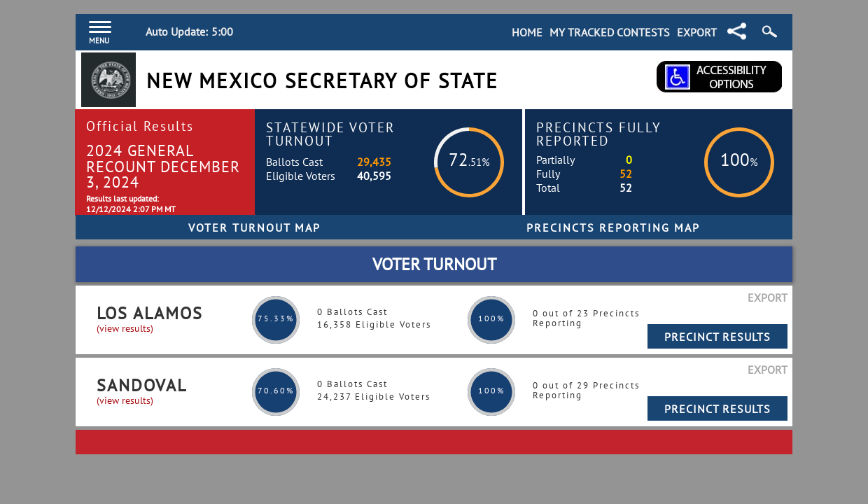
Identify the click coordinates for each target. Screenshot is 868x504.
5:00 (222, 31)
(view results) (125, 328)
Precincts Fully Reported (599, 134)
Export (697, 32)
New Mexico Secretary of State (322, 81)
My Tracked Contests (610, 32)
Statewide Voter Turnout (330, 134)
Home (527, 32)
